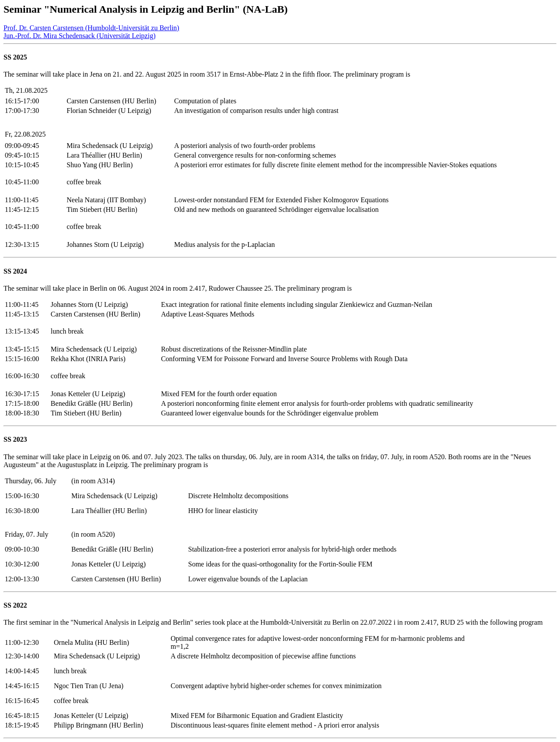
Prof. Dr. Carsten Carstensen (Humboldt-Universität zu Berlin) (91, 28)
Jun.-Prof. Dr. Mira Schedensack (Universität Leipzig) (79, 36)
